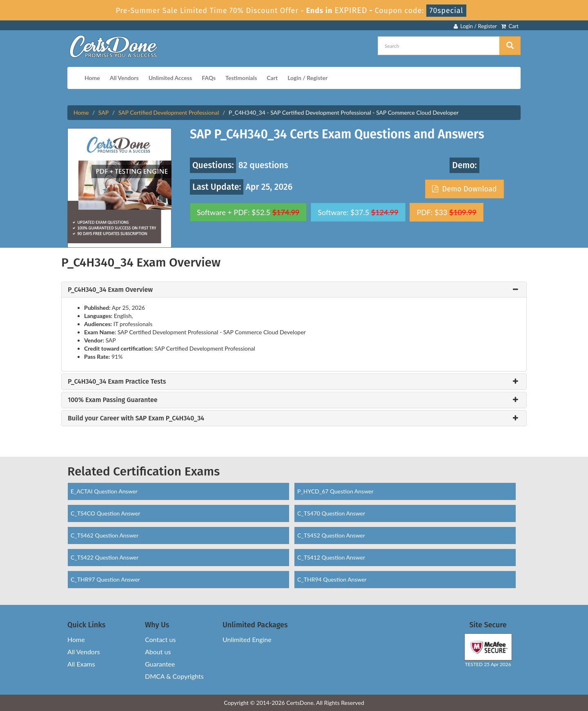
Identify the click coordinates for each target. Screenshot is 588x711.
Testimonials (241, 78)
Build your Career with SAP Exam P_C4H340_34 (136, 418)
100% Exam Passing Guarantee (113, 400)
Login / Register (475, 26)
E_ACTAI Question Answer (104, 491)
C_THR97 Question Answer (105, 579)
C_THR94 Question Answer (332, 579)
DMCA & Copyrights (174, 676)
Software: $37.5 (358, 212)
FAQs (209, 78)
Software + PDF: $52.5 (248, 212)
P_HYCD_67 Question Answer (335, 491)
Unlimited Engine (247, 639)
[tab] (294, 290)
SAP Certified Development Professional (169, 112)
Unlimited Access (170, 78)
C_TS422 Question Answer (105, 557)
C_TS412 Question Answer (331, 557)
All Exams (81, 664)
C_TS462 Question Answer (105, 535)
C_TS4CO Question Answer (105, 513)
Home (92, 78)
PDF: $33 (446, 212)
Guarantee (160, 664)
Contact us (160, 639)
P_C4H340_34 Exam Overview (110, 290)
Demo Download (464, 189)
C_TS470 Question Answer (331, 513)
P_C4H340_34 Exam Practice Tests (117, 382)
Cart (510, 26)
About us (158, 652)
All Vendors (124, 78)
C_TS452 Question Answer (331, 535)
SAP (104, 112)
